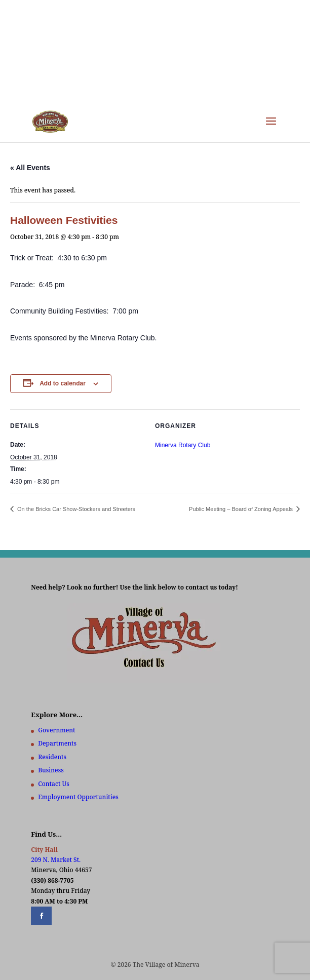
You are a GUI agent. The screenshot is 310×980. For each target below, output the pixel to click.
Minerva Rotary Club (183, 445)
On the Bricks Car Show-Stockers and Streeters (75, 509)
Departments (57, 743)
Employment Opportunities (78, 797)
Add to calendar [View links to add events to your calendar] (63, 383)
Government (56, 730)
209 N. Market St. (56, 860)
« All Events (30, 168)
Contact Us (53, 784)
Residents (52, 757)
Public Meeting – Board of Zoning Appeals (242, 509)
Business (51, 770)
